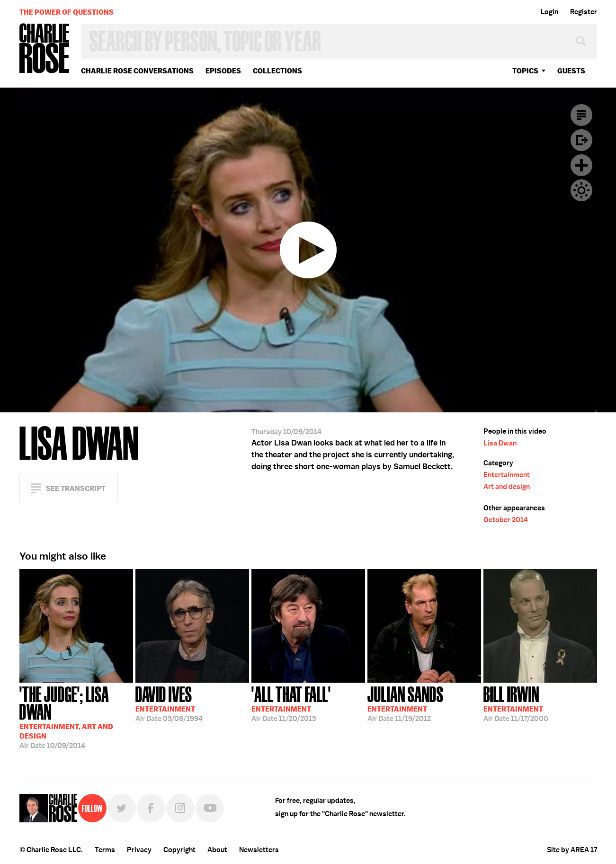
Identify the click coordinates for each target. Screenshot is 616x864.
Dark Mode (581, 190)
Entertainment (507, 475)
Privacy (139, 850)
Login (549, 12)
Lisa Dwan (500, 443)
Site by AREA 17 (572, 850)
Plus (581, 165)
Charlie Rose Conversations (137, 71)
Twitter (122, 808)
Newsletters (259, 850)
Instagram (180, 808)
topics (525, 71)
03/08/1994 (169, 703)
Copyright (179, 850)
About (217, 850)
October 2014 (506, 520)
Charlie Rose (45, 49)
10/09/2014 (76, 717)
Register (584, 12)
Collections (277, 71)
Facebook (151, 808)
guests (571, 71)
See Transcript (76, 488)
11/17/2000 (516, 703)
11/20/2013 (291, 703)
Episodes (223, 71)
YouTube (210, 808)
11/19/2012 (406, 703)
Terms (105, 850)
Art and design (507, 487)
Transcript (581, 115)
